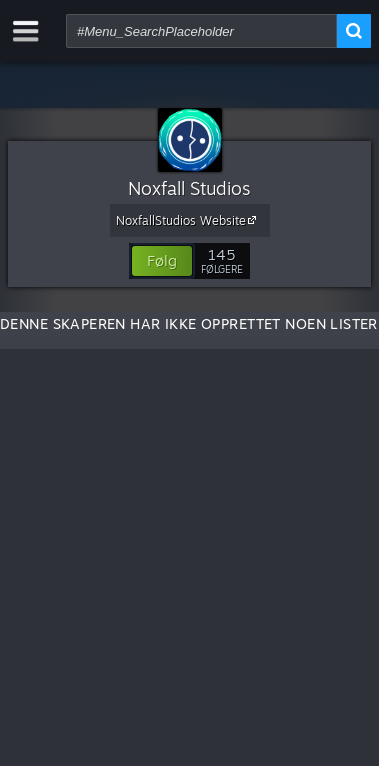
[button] (162, 261)
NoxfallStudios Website (189, 220)
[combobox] (201, 31)
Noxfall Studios (189, 188)
